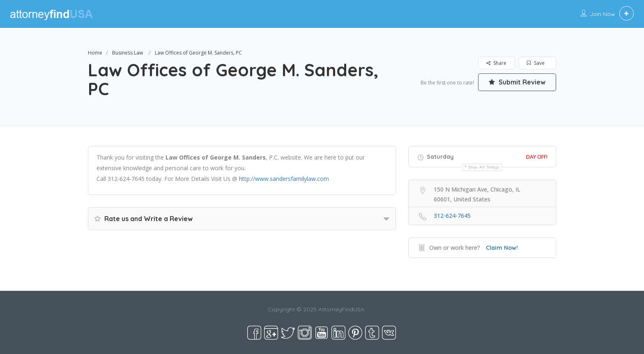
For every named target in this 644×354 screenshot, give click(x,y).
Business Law (128, 53)
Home (95, 53)
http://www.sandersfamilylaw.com (284, 179)
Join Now (603, 14)
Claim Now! (502, 248)
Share (496, 63)
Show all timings (484, 167)
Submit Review (517, 82)
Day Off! (537, 157)
